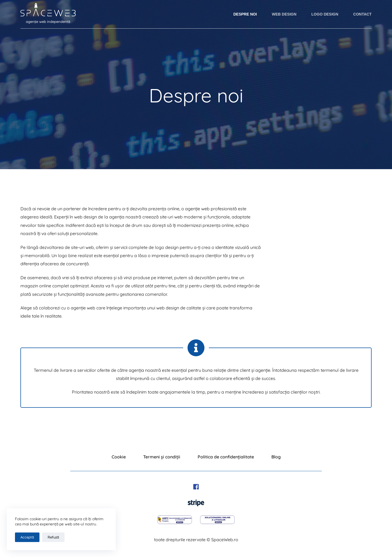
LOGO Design (325, 14)
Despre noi (245, 14)
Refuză (53, 537)
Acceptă (27, 537)
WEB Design (284, 14)
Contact (362, 14)
